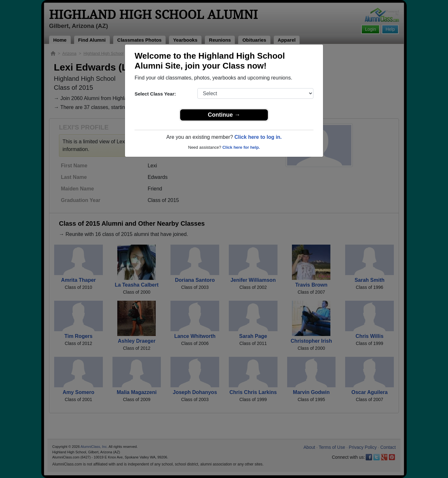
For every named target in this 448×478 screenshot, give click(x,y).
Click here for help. (241, 147)
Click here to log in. (258, 137)
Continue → (224, 115)
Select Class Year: (155, 94)
